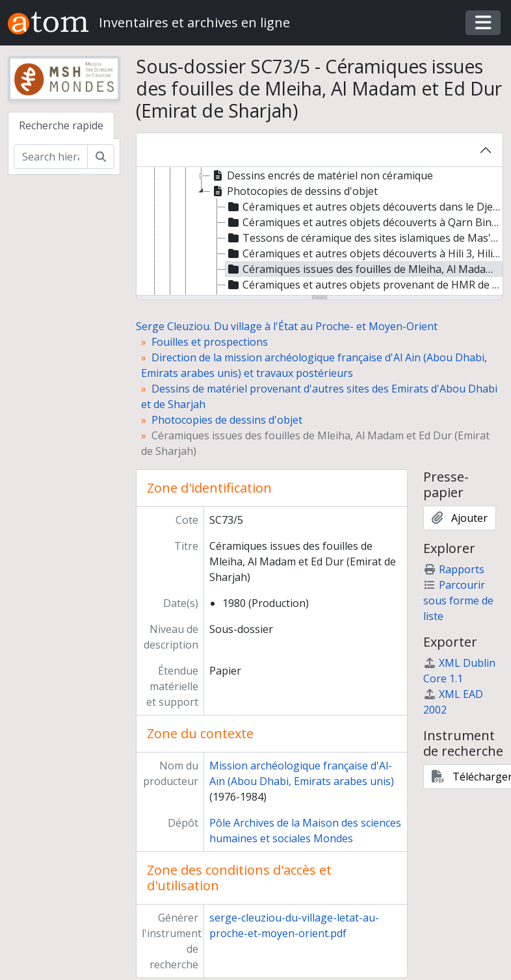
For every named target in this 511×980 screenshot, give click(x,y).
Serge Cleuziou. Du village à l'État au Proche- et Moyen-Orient (287, 326)
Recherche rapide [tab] (61, 125)
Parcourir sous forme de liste (458, 600)
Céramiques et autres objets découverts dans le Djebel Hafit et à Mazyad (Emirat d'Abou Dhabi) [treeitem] (364, 207)
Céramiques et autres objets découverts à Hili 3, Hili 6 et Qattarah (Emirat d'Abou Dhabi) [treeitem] (364, 253)
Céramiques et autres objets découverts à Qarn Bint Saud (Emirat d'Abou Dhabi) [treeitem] (364, 222)
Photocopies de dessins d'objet (227, 420)
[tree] (320, 232)
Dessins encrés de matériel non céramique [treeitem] (321, 175)
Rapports (454, 569)
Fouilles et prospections (210, 342)
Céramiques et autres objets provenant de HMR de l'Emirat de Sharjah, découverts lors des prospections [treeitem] (364, 285)
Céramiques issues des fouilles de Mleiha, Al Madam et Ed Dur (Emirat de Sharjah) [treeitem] (364, 269)
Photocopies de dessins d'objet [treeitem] (294, 191)
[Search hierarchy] (51, 157)
